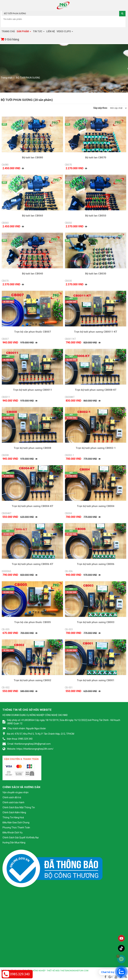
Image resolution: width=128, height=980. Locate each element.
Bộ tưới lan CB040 (32, 274)
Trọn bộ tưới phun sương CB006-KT (32, 564)
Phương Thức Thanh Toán (16, 827)
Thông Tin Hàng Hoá (13, 817)
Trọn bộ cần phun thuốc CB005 (32, 622)
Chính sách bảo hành (13, 802)
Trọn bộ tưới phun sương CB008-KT (96, 390)
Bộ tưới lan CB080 (32, 158)
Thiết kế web (53, 971)
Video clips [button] (65, 32)
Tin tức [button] (39, 32)
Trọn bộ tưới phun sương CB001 (96, 680)
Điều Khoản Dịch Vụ (12, 833)
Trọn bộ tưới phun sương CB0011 (32, 390)
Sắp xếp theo (100, 108)
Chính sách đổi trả (12, 797)
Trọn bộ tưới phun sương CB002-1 (96, 448)
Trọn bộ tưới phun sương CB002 (32, 680)
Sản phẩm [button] (24, 32)
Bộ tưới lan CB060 (32, 216)
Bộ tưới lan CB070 (96, 158)
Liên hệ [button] (51, 31)
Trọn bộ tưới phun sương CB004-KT (32, 506)
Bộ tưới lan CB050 (96, 216)
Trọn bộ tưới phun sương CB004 (96, 506)
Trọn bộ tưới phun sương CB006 (96, 564)
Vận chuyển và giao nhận (15, 792)
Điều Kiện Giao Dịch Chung (16, 822)
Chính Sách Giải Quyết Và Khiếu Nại (21, 838)
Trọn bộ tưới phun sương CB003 (96, 622)
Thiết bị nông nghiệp (35, 971)
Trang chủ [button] (8, 31)
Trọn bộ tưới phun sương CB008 (32, 448)
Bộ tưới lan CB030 (96, 274)
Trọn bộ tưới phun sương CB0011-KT (96, 332)
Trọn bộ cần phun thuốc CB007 (32, 332)
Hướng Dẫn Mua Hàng (14, 843)
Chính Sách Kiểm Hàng (14, 812)
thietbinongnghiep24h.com (74, 971)
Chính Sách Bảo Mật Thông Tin (19, 807)
